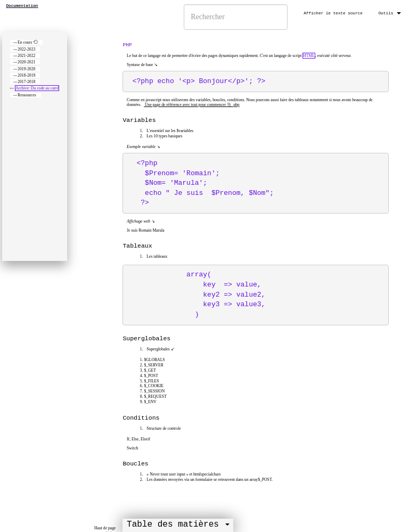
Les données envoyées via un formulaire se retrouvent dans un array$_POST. (209, 480)
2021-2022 (26, 56)
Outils (390, 13)
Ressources (27, 95)
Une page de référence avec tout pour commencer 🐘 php (192, 105)
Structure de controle (163, 428)
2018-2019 (26, 75)
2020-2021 (26, 62)
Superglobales (157, 349)
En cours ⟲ (28, 42)
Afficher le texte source (333, 13)
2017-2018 (26, 82)
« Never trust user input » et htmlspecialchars (183, 474)
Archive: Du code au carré (37, 88)
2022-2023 (26, 49)
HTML (309, 56)
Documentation (22, 6)
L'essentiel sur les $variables (169, 131)
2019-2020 (26, 69)
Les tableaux (156, 256)
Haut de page (105, 528)
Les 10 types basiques (164, 136)
